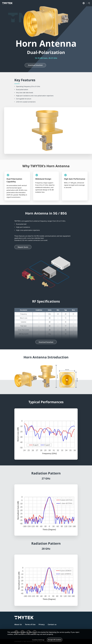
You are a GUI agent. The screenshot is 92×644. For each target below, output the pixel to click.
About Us (18, 624)
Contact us (52, 624)
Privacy (42, 624)
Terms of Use (30, 624)
